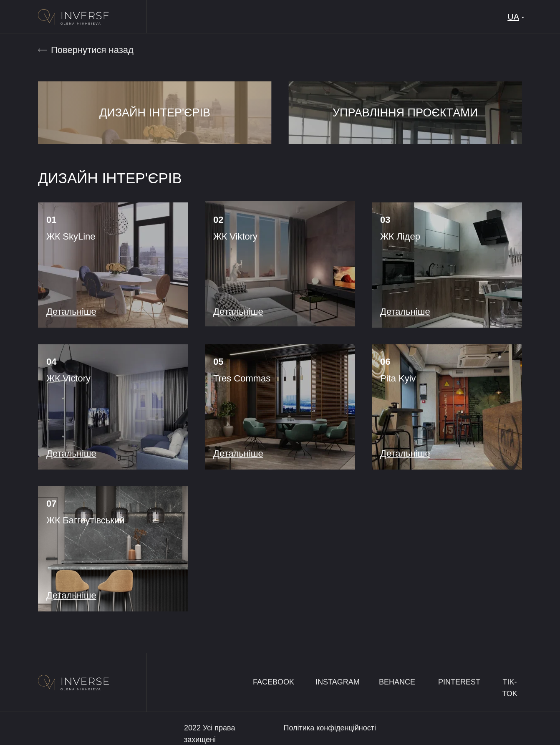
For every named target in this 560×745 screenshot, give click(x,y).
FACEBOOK (274, 682)
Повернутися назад (92, 50)
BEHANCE (397, 682)
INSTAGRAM (338, 682)
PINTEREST (459, 682)
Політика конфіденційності (330, 728)
